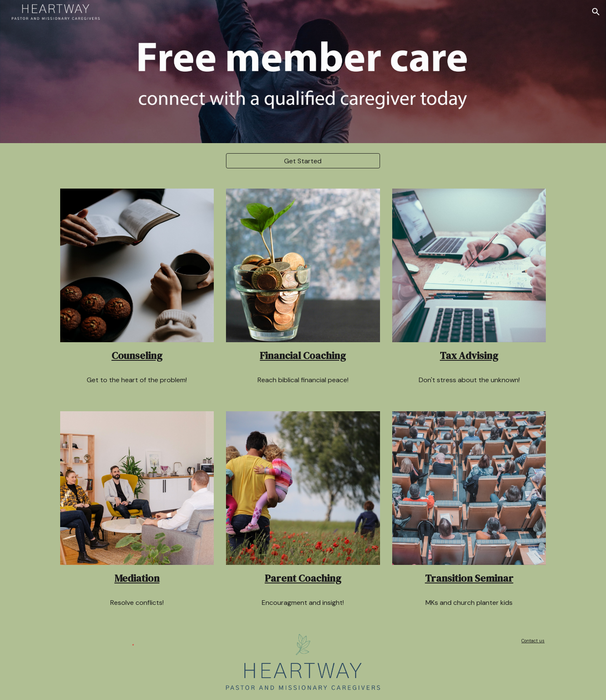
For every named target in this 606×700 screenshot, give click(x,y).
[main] (137, 356)
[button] (596, 12)
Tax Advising (469, 355)
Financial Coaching (303, 355)
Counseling (137, 355)
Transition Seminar (469, 578)
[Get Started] (303, 161)
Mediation (137, 578)
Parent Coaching (303, 578)
